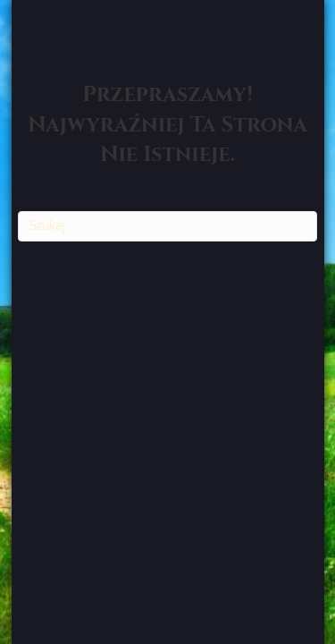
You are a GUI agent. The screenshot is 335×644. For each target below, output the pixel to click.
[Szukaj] (167, 226)
